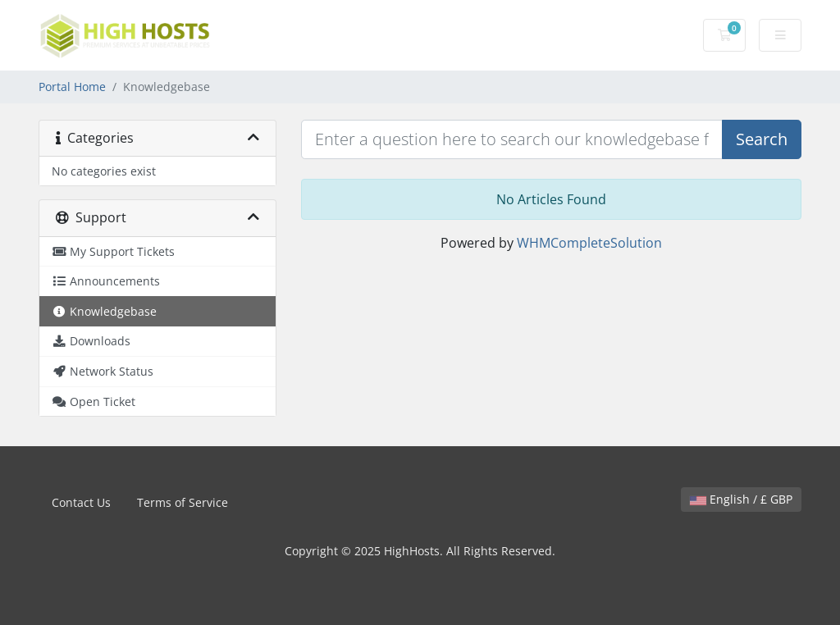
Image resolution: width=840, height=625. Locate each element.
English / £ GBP (741, 499)
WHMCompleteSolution (589, 243)
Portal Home (72, 87)
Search (762, 139)
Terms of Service (183, 502)
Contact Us (81, 502)
